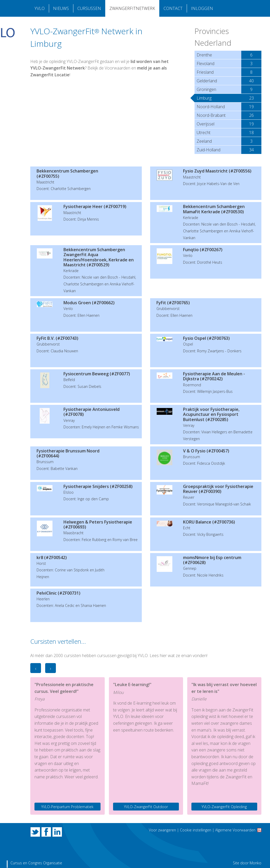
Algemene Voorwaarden (235, 830)
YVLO (40, 8)
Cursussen (89, 8)
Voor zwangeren (162, 830)
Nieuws (61, 8)
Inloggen (202, 8)
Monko (256, 863)
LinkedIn (57, 832)
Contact (173, 8)
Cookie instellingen (196, 830)
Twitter (35, 832)
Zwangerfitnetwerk (132, 8)
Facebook (46, 832)
